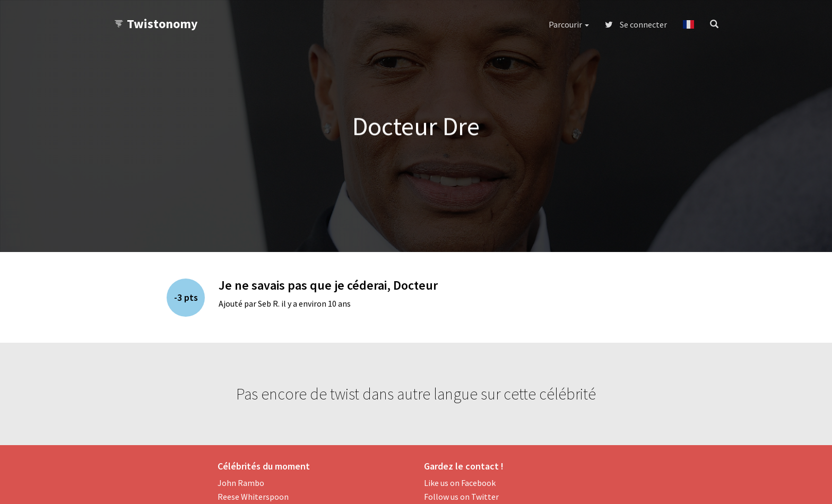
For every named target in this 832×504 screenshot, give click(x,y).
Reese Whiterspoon (253, 497)
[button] (688, 24)
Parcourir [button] (569, 24)
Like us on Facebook (460, 483)
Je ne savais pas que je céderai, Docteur (328, 285)
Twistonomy (156, 24)
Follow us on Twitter (461, 497)
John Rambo (241, 483)
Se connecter (636, 24)
